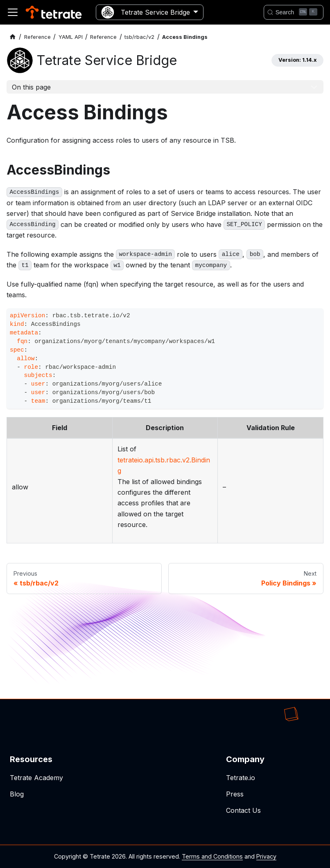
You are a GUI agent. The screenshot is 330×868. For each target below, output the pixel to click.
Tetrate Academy (36, 778)
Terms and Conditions (212, 856)
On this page (31, 87)
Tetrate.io (241, 778)
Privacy (266, 856)
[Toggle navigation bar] (13, 12)
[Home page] (13, 37)
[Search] (294, 12)
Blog (17, 794)
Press (235, 794)
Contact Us (243, 810)
